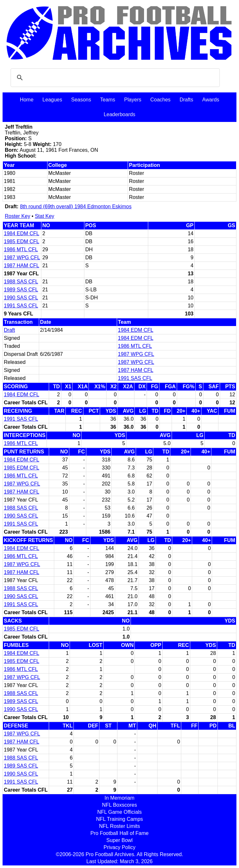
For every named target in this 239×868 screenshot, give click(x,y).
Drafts (187, 100)
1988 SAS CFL (21, 282)
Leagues (52, 100)
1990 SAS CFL (21, 298)
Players (133, 100)
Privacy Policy (120, 847)
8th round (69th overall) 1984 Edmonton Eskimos (76, 206)
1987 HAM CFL (21, 266)
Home (27, 100)
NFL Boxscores (119, 805)
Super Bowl (120, 840)
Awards (211, 100)
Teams (108, 100)
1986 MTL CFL (21, 249)
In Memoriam (119, 798)
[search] (114, 78)
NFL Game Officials (119, 812)
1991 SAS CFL (21, 306)
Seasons (81, 100)
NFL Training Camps (119, 819)
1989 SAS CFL (21, 290)
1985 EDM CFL (21, 241)
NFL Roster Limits (119, 826)
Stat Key (45, 216)
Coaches (160, 100)
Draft (9, 330)
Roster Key (17, 216)
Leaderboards (119, 114)
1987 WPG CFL (22, 258)
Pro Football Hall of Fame (119, 833)
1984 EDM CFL (21, 233)
